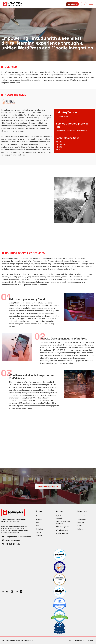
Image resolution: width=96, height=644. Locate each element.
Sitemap (91, 640)
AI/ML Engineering (62, 530)
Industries (81, 522)
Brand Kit (39, 535)
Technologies (82, 519)
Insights (80, 529)
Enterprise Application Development (63, 522)
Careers (38, 532)
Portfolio (80, 526)
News (37, 526)
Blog (70, 640)
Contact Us (39, 529)
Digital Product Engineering (61, 517)
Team (37, 522)
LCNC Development (62, 527)
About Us (39, 519)
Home (38, 516)
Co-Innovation (82, 516)
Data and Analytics (62, 533)
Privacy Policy (80, 640)
